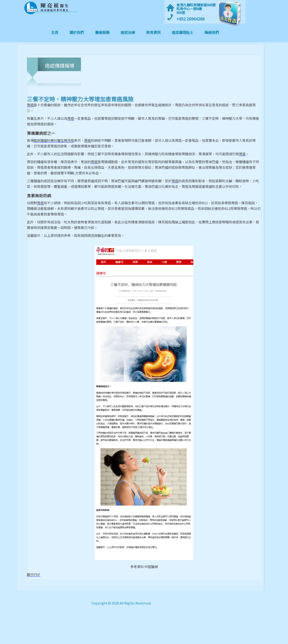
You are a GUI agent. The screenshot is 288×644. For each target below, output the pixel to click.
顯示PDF (34, 575)
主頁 (58, 32)
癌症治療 (128, 32)
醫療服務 (102, 32)
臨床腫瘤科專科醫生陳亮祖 (54, 140)
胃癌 (30, 105)
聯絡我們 (212, 32)
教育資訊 (153, 32)
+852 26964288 (191, 19)
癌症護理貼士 (183, 32)
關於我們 (77, 32)
